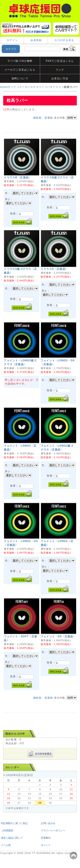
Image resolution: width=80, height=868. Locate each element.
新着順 (49, 118)
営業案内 (46, 838)
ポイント (46, 845)
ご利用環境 (7, 831)
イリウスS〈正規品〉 (54, 269)
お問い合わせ (48, 823)
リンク (60, 70)
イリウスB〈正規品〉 (18, 177)
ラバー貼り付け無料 (20, 61)
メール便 (6, 845)
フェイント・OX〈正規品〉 (58, 636)
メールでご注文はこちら (20, 70)
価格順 (37, 118)
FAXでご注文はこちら (60, 61)
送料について (20, 78)
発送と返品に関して (12, 838)
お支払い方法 (60, 78)
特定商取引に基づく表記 (14, 823)
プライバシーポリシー (53, 831)
